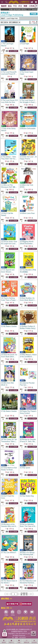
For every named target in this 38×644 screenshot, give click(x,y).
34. (27, 496)
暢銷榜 (4, 6)
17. (8, 272)
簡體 (25, 6)
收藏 (19, 641)
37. (9, 553)
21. (9, 326)
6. (28, 102)
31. (9, 470)
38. (27, 555)
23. (9, 357)
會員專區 (34, 641)
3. (9, 74)
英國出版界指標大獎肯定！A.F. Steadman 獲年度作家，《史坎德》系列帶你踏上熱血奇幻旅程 (27, 10)
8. (28, 129)
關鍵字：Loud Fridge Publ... (10, 18)
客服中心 (11, 641)
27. (9, 411)
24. (28, 357)
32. (25, 468)
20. (28, 300)
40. (28, 583)
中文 (15, 6)
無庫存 (3, 51)
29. (9, 441)
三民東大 (32, 6)
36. (28, 526)
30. (28, 441)
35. (9, 526)
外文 (20, 6)
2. (24, 44)
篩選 (34, 14)
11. (9, 187)
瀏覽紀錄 (27, 641)
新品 (10, 6)
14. (27, 213)
